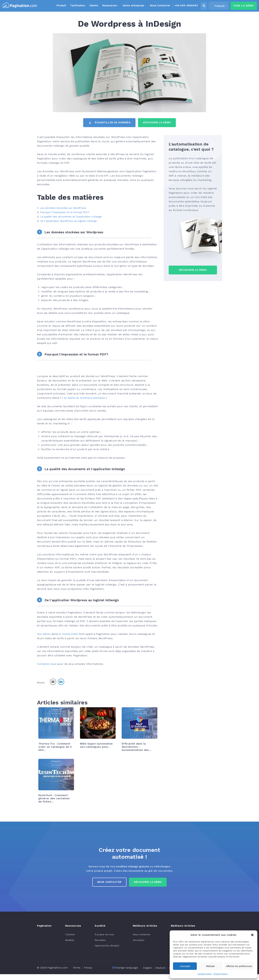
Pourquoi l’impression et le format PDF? (67, 213)
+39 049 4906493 (182, 6)
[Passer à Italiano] (101, 974)
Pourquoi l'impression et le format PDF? (80, 354)
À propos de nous (102, 936)
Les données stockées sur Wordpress (78, 232)
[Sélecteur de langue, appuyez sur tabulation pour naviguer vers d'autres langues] (216, 6)
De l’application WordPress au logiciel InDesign (71, 221)
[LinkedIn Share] (61, 682)
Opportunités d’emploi (105, 947)
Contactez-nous (47, 664)
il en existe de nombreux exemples (85, 398)
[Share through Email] (53, 682)
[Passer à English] (73, 974)
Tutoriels (69, 936)
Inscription (137, 941)
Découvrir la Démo (160, 123)
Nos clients (44, 634)
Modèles (69, 941)
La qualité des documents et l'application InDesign (90, 469)
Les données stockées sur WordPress (65, 208)
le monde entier (70, 634)
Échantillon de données (111, 123)
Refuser (211, 966)
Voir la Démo (241, 6)
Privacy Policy (220, 974)
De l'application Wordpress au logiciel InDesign (86, 600)
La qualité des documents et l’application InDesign (74, 217)
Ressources (105, 6)
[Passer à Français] (115, 974)
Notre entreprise (129, 6)
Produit (56, 6)
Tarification (72, 6)
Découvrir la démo (150, 883)
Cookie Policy (205, 974)
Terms (77, 969)
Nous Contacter (107, 883)
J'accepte (185, 966)
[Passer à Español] (129, 974)
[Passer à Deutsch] (87, 974)
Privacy (89, 969)
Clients (89, 6)
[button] (252, 935)
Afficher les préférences (239, 966)
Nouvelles (98, 941)
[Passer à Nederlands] (146, 974)
